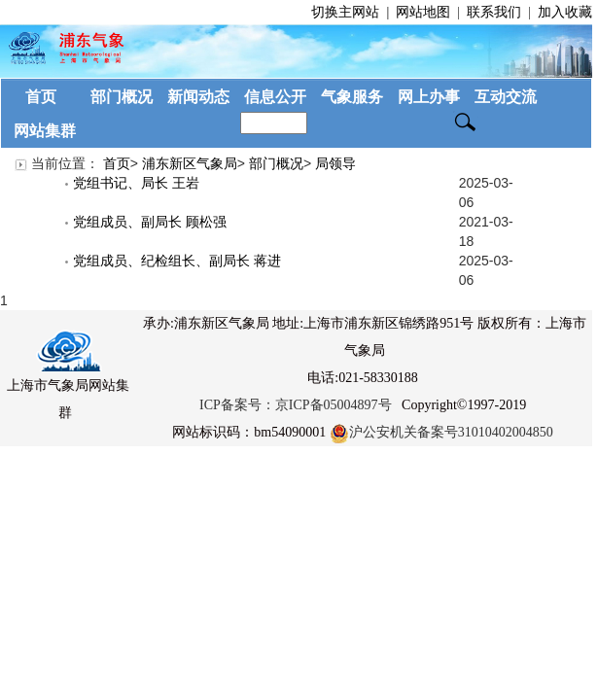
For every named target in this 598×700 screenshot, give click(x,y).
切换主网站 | (352, 12)
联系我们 (494, 12)
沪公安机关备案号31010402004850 (441, 432)
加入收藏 (563, 12)
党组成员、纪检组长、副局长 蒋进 (173, 261)
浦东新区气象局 (190, 163)
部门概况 (276, 163)
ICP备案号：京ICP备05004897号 (296, 405)
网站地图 (423, 12)
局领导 (335, 163)
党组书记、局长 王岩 (132, 183)
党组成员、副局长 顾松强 (145, 222)
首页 (117, 163)
